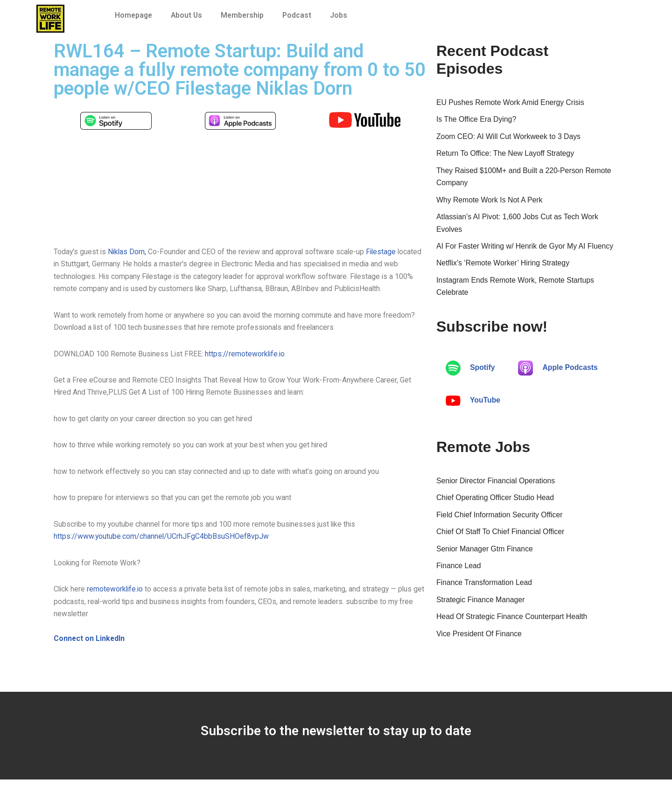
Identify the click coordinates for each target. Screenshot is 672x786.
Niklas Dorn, (128, 252)
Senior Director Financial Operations (497, 485)
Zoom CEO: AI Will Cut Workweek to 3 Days (510, 137)
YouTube (473, 405)
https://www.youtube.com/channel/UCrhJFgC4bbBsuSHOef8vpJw (162, 541)
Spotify (470, 373)
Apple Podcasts (559, 373)
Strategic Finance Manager (481, 607)
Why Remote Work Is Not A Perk (490, 202)
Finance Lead (459, 572)
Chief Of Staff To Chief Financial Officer (501, 538)
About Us (188, 15)
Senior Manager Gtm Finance (485, 555)
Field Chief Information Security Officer (500, 520)
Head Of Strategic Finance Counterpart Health (513, 624)
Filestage (385, 252)
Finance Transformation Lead (485, 589)
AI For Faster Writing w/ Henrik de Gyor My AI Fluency (526, 249)
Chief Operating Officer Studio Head (496, 503)
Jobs (342, 15)
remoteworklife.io (117, 595)
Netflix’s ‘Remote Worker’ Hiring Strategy (504, 267)
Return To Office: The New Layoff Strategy (506, 155)
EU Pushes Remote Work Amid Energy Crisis (511, 103)
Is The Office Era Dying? (477, 120)
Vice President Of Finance (480, 642)
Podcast (300, 15)
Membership (245, 15)
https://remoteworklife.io (246, 356)
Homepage (134, 15)
